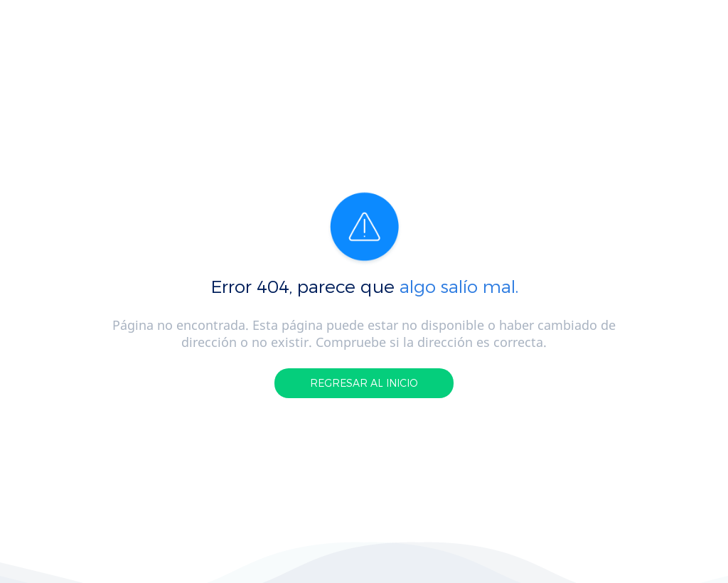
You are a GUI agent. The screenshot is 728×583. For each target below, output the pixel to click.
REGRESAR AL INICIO (364, 383)
